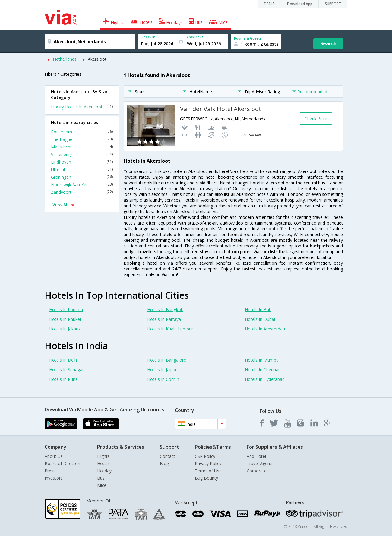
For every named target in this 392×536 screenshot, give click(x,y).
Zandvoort (82, 192)
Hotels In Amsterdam (266, 329)
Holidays (105, 471)
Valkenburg (82, 154)
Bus (101, 478)
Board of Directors (63, 463)
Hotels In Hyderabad (265, 379)
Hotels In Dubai (260, 319)
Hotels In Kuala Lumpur (170, 329)
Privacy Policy (208, 463)
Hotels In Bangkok (165, 309)
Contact (168, 456)
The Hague (82, 139)
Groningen (82, 177)
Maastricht (82, 147)
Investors (54, 478)
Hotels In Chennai (262, 370)
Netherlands (65, 59)
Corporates (258, 471)
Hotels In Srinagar (66, 370)
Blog (164, 463)
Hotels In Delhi (63, 360)
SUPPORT (333, 4)
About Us (54, 456)
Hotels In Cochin (163, 379)
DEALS (269, 4)
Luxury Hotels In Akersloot (82, 107)
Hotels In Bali (258, 309)
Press (50, 471)
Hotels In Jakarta (65, 329)
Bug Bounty (206, 478)
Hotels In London (66, 309)
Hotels (103, 463)
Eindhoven (82, 162)
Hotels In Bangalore (167, 360)
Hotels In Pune (63, 379)
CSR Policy (205, 456)
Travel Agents (260, 463)
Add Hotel (256, 456)
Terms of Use (208, 471)
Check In (148, 37)
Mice (102, 485)
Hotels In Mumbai (262, 360)
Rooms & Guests (248, 38)
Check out (195, 37)
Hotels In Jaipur (162, 370)
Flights (103, 456)
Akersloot (97, 59)
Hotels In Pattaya (164, 319)
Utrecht (82, 169)
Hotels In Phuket (65, 319)
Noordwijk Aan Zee (82, 185)
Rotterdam (82, 132)
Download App (300, 4)
